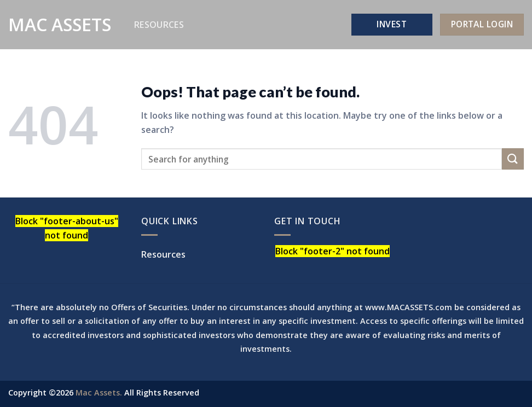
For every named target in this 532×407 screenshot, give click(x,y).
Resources (159, 25)
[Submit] (513, 159)
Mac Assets (60, 25)
